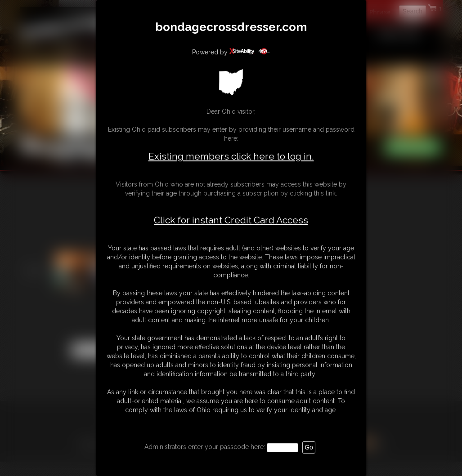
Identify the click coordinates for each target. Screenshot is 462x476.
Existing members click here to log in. (231, 156)
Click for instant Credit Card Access (231, 220)
